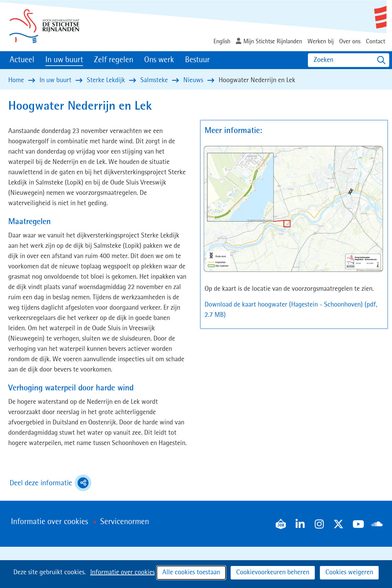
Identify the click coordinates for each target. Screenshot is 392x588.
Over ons (350, 42)
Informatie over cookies (123, 573)
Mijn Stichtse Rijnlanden (273, 42)
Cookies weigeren (349, 573)
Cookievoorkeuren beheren (273, 573)
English (222, 42)
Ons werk (159, 60)
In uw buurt (64, 60)
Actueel (22, 60)
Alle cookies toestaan (191, 573)
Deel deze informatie (50, 483)
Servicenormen (125, 522)
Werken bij (321, 42)
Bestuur (197, 60)
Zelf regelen (114, 60)
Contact (376, 42)
